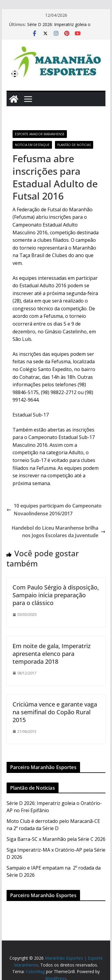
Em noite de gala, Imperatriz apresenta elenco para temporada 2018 (52, 654)
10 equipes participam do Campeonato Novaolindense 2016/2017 (54, 510)
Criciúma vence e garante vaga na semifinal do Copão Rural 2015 (55, 712)
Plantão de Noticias (74, 145)
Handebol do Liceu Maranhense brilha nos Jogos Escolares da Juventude (59, 532)
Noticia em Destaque (32, 145)
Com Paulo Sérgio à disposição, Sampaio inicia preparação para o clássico (56, 595)
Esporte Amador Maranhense (40, 134)
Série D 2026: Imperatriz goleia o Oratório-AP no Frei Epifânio (59, 27)
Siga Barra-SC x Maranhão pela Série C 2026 (56, 839)
